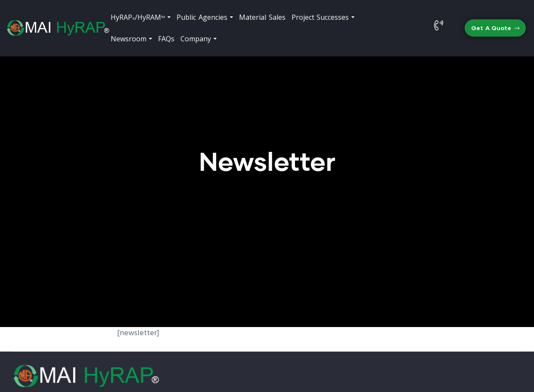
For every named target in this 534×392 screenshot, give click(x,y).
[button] (495, 28)
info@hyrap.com (458, 332)
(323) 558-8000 (331, 332)
